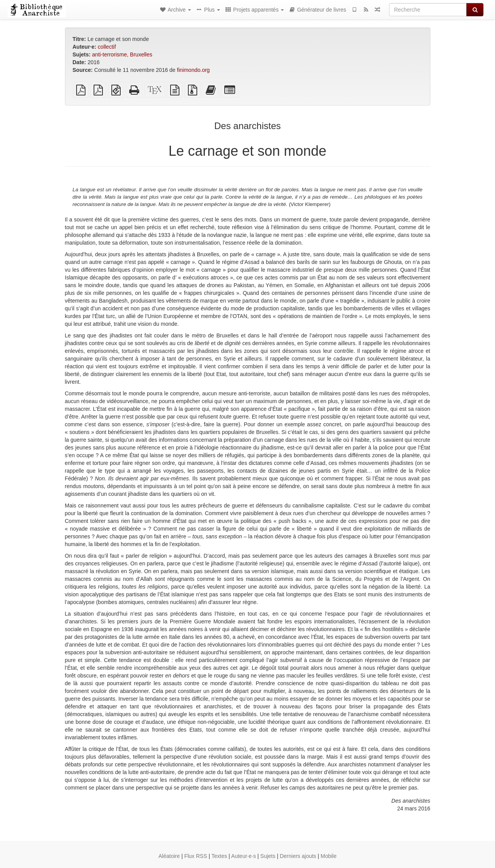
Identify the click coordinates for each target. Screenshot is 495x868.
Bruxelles (141, 54)
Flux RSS (195, 856)
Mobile (329, 856)
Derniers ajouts (298, 856)
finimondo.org (194, 70)
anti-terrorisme (109, 54)
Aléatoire (169, 856)
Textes (219, 856)
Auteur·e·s (244, 856)
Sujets (268, 856)
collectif (107, 47)
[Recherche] (428, 10)
